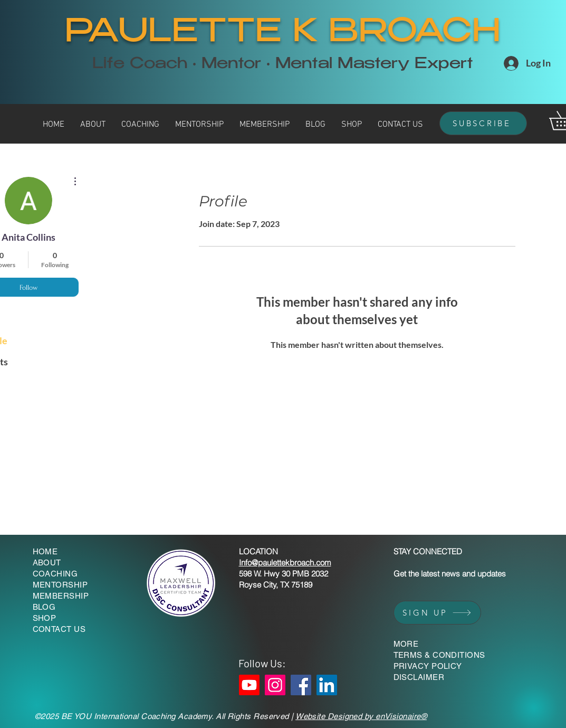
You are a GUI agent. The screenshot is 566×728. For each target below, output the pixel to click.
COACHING (55, 574)
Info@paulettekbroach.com (285, 562)
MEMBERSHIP (61, 596)
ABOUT (47, 562)
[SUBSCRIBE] (483, 123)
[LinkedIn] (327, 685)
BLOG (44, 607)
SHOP (45, 618)
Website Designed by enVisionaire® (361, 716)
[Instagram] (275, 685)
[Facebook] (301, 685)
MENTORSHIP (60, 585)
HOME (45, 551)
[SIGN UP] (437, 613)
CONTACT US (59, 629)
